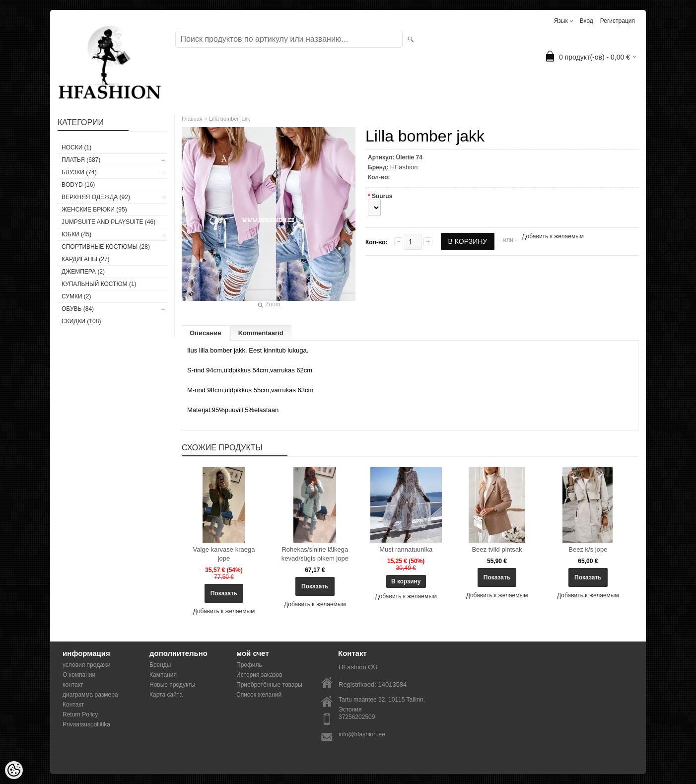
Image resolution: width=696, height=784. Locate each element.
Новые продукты (172, 685)
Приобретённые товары (269, 685)
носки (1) (76, 147)
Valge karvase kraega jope (224, 554)
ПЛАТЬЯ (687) (81, 160)
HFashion (404, 167)
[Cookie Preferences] (14, 770)
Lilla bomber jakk (230, 119)
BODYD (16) (78, 185)
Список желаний (259, 695)
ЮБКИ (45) (76, 234)
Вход (587, 21)
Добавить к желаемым (553, 236)
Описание (206, 333)
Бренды (160, 665)
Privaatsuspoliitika (86, 724)
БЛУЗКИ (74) (79, 172)
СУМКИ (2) (76, 296)
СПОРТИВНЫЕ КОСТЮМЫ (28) (106, 247)
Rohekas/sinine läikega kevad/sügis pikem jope (315, 554)
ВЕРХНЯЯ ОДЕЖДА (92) (96, 197)
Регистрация (618, 21)
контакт (73, 685)
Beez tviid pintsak (497, 549)
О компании (79, 675)
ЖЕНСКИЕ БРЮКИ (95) (94, 210)
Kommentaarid (261, 333)
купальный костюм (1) (99, 284)
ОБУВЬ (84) (78, 309)
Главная (192, 119)
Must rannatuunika (406, 549)
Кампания (163, 675)
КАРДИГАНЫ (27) (86, 259)
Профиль (249, 665)
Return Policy (80, 714)
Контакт (73, 705)
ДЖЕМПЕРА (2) (83, 272)
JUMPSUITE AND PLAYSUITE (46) (108, 222)
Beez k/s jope (588, 549)
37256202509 (357, 717)
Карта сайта (166, 695)
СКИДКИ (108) (81, 321)
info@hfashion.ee (362, 734)
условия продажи (87, 665)
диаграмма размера (90, 695)
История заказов (259, 675)
